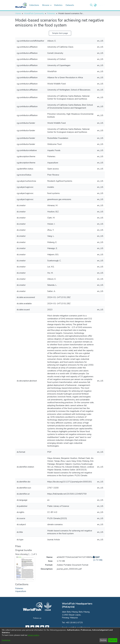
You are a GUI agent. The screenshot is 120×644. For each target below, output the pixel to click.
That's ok (113, 640)
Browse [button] (46, 5)
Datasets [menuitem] (70, 5)
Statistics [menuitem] (58, 5)
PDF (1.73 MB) (98, 559)
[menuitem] (47, 5)
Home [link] (18, 13)
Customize (6, 640)
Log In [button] (101, 5)
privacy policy (33, 635)
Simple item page (60, 33)
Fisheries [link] (51, 13)
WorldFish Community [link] (34, 13)
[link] (19, 588)
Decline (103, 640)
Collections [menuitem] (34, 5)
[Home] (21, 5)
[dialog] (60, 636)
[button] (91, 5)
